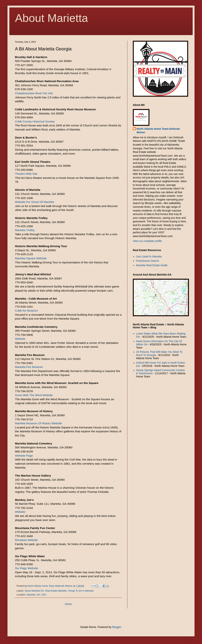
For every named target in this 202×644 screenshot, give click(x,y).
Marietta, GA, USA (36, 595)
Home (68, 604)
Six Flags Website (26, 568)
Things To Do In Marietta (81, 591)
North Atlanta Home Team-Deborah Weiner (158, 131)
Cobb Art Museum (26, 311)
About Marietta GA (34, 591)
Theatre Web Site (26, 174)
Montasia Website (26, 540)
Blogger (117, 627)
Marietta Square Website (31, 258)
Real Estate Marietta (56, 591)
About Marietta (51, 18)
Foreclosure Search (148, 261)
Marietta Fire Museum (29, 367)
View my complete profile (147, 241)
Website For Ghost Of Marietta (34, 202)
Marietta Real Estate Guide (152, 265)
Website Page (24, 456)
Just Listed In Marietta (149, 256)
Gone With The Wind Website (34, 395)
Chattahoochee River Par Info (34, 93)
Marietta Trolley (25, 230)
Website (20, 339)
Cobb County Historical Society (35, 121)
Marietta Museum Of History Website (38, 423)
